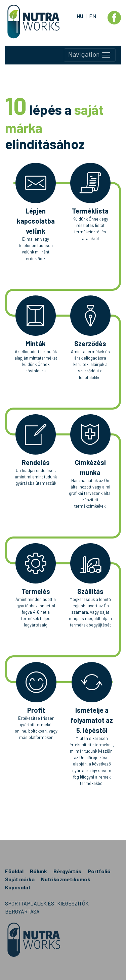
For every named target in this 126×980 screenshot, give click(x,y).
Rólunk (38, 871)
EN (93, 16)
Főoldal (14, 871)
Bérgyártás (67, 871)
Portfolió (99, 871)
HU (80, 16)
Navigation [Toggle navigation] (90, 55)
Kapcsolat (18, 887)
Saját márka (20, 879)
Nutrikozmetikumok (66, 879)
